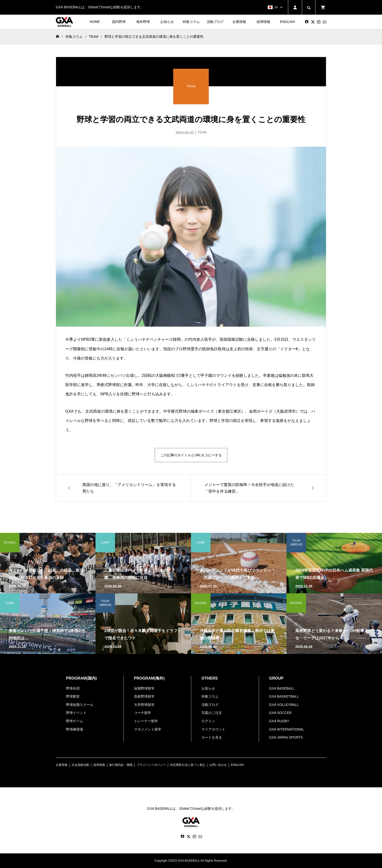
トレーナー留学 (146, 721)
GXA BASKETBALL (284, 696)
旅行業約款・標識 (121, 765)
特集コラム (191, 22)
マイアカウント (213, 729)
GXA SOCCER (281, 713)
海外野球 (143, 22)
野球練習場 (75, 729)
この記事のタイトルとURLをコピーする (191, 455)
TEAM (94, 37)
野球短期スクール (80, 705)
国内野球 (119, 22)
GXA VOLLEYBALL (284, 705)
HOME (95, 22)
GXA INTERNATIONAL (287, 729)
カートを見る (212, 737)
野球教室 (73, 696)
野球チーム (75, 721)
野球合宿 (73, 688)
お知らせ (167, 22)
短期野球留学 (144, 688)
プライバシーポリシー (151, 765)
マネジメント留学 (148, 729)
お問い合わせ (218, 765)
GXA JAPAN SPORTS (286, 737)
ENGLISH (287, 22)
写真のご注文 (212, 713)
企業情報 (239, 22)
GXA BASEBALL (282, 688)
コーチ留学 (143, 713)
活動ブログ (215, 22)
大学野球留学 (144, 705)
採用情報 (263, 22)
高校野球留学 (144, 696)
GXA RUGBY (279, 721)
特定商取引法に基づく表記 (188, 765)
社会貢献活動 (80, 765)
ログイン (208, 721)
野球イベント (76, 713)
